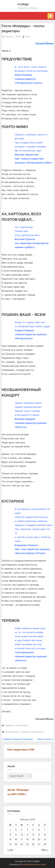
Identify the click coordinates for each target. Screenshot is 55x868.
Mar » (45, 850)
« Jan (10, 850)
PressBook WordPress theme (33, 864)
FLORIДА (23, 4)
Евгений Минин (12, 732)
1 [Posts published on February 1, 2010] (10, 830)
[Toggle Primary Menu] (51, 16)
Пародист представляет (17, 725)
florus (28, 36)
